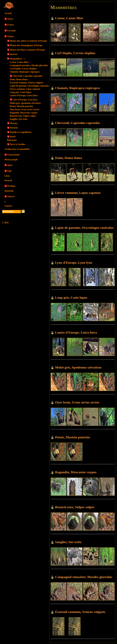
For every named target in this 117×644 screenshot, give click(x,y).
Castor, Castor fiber (19, 62)
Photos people (11, 160)
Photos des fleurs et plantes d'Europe (28, 50)
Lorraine (11, 31)
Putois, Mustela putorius (21, 106)
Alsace (10, 19)
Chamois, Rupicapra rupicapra (25, 72)
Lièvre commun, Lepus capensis (25, 89)
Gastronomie (13, 155)
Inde (9, 171)
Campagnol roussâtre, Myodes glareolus (29, 65)
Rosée (13, 137)
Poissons (14, 128)
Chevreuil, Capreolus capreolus (28, 76)
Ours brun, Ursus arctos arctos (24, 109)
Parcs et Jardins (18, 144)
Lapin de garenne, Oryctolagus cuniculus (29, 86)
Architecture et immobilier (17, 149)
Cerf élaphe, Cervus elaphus (23, 69)
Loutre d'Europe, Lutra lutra (24, 95)
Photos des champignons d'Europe (26, 45)
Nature (11, 36)
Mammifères (18, 59)
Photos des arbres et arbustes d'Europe (28, 41)
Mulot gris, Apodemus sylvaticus (25, 103)
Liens (7, 176)
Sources (11, 196)
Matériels (9, 191)
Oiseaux (14, 123)
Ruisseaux (12, 140)
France (11, 25)
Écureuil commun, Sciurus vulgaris (27, 83)
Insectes (14, 54)
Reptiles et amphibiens (21, 132)
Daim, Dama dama (19, 79)
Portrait (8, 180)
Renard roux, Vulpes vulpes (23, 116)
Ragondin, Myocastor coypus (24, 113)
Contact (8, 206)
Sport (10, 165)
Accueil (8, 13)
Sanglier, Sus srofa (19, 119)
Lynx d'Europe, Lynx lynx (25, 100)
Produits (11, 186)
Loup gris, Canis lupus (21, 92)
